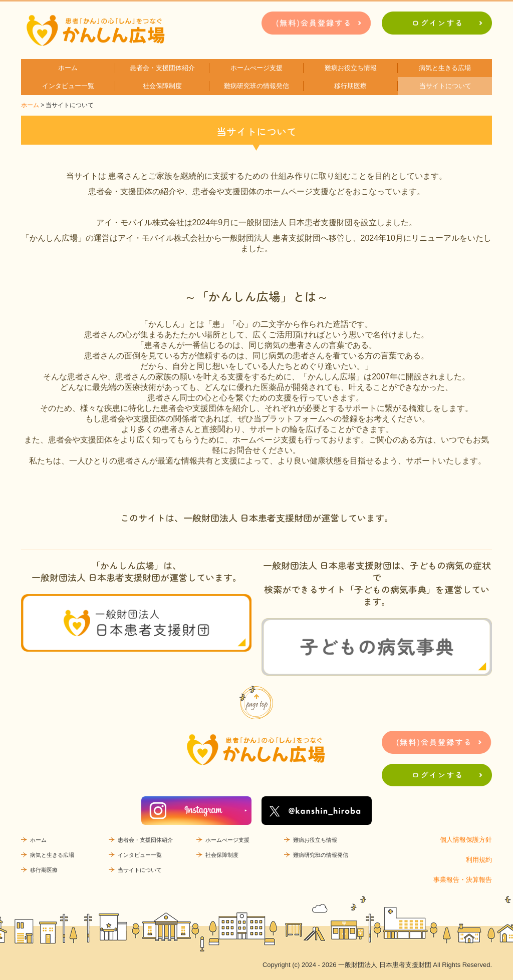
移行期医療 (350, 86)
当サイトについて (445, 86)
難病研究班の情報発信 (256, 86)
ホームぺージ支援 (256, 68)
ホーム (68, 68)
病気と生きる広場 (445, 68)
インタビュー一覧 (68, 86)
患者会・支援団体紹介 (162, 68)
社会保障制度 (162, 86)
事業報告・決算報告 (463, 880)
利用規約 (479, 860)
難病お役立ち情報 (351, 68)
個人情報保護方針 (466, 840)
